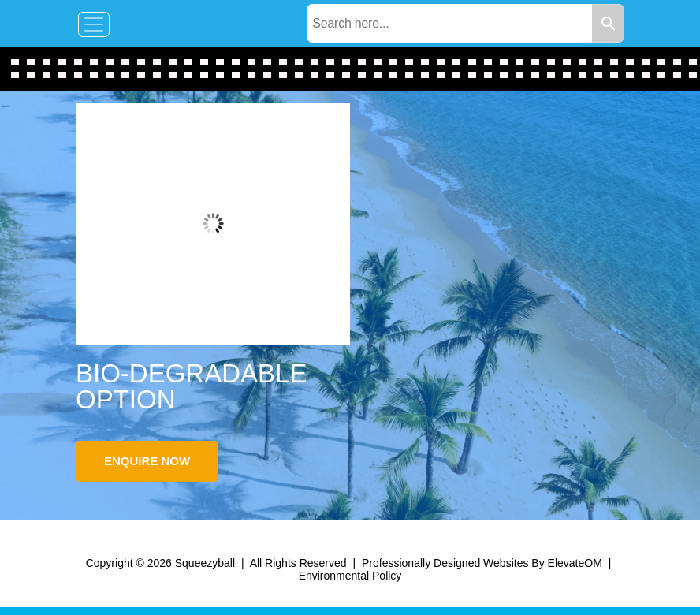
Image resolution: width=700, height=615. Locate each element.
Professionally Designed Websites (445, 563)
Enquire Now (147, 461)
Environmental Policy (350, 576)
